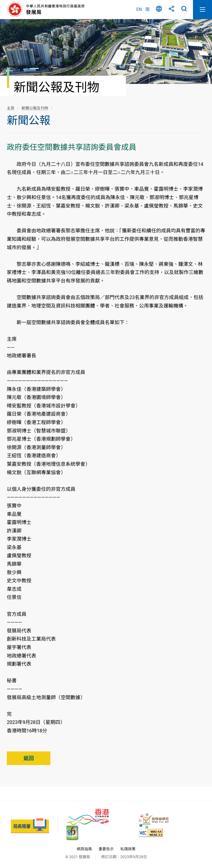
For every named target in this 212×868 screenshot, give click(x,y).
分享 (171, 10)
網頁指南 (84, 849)
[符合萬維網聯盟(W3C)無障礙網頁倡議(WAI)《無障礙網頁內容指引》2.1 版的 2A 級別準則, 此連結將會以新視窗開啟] (151, 833)
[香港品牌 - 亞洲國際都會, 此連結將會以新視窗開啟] (87, 817)
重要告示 (106, 849)
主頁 (11, 108)
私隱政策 (128, 849)
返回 (29, 758)
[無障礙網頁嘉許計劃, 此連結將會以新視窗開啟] (154, 821)
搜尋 (184, 10)
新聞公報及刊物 (35, 108)
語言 (159, 10)
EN (139, 9)
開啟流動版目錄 (202, 10)
